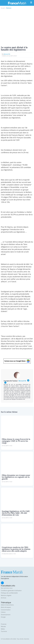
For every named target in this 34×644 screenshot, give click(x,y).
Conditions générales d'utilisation (11, 591)
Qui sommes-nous (7, 588)
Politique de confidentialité (9, 593)
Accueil (3, 8)
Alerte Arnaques (6, 607)
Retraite (3, 626)
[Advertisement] (17, 27)
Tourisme (4, 631)
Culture (3, 612)
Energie (3, 617)
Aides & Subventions (7, 605)
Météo (3, 629)
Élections (9, 8)
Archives (4, 598)
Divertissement (6, 615)
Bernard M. (7, 54)
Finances (4, 624)
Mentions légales (6, 595)
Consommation (6, 610)
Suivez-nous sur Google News (17, 361)
